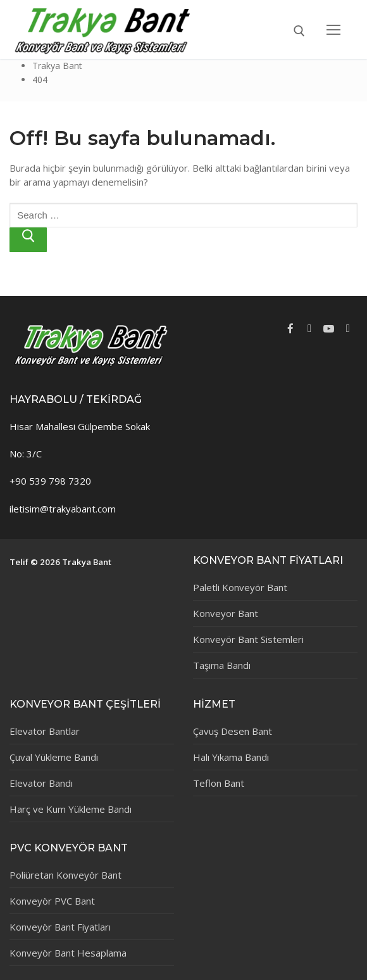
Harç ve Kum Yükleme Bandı (71, 809)
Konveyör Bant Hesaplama (68, 953)
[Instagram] (348, 329)
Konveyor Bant (226, 613)
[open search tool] (299, 31)
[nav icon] (334, 29)
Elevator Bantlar (45, 731)
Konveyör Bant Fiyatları (60, 927)
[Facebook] (290, 329)
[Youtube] (328, 329)
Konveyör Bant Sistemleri (248, 639)
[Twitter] (309, 329)
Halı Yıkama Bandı (231, 757)
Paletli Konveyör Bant (240, 587)
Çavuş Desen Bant (233, 731)
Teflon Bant (219, 783)
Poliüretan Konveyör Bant (65, 875)
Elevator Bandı (41, 783)
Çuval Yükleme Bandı (54, 757)
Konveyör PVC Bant (52, 901)
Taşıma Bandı (222, 665)
